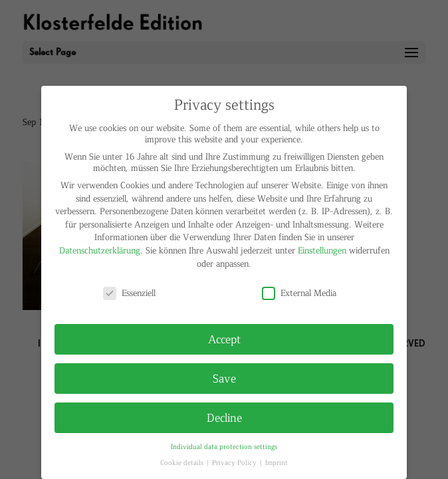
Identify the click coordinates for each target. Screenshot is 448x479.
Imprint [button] (277, 462)
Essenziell (129, 292)
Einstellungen (322, 250)
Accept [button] (224, 339)
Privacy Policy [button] (235, 462)
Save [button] (224, 378)
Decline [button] (224, 417)
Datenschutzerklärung (100, 250)
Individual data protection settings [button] (224, 446)
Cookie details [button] (183, 462)
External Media (299, 292)
